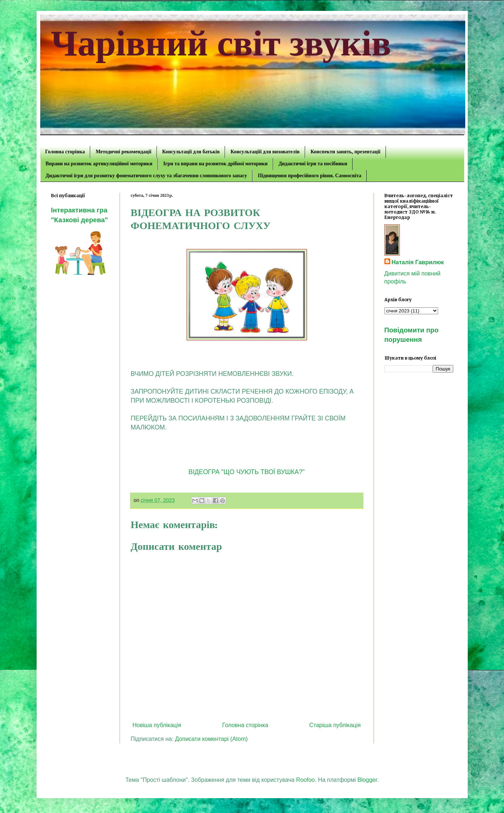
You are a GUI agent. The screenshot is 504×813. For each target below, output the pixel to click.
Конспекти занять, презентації (345, 152)
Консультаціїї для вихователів (265, 152)
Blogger (367, 780)
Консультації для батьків (191, 152)
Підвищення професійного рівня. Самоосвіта (310, 176)
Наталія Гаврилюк (418, 262)
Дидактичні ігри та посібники (313, 164)
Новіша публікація (157, 725)
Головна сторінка (65, 152)
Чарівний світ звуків (221, 43)
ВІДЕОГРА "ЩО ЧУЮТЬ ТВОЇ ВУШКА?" (247, 472)
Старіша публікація (335, 725)
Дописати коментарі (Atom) (211, 739)
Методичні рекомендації (123, 152)
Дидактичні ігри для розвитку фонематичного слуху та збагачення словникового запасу (146, 176)
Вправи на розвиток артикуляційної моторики (99, 164)
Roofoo (305, 780)
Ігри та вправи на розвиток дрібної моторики (216, 164)
